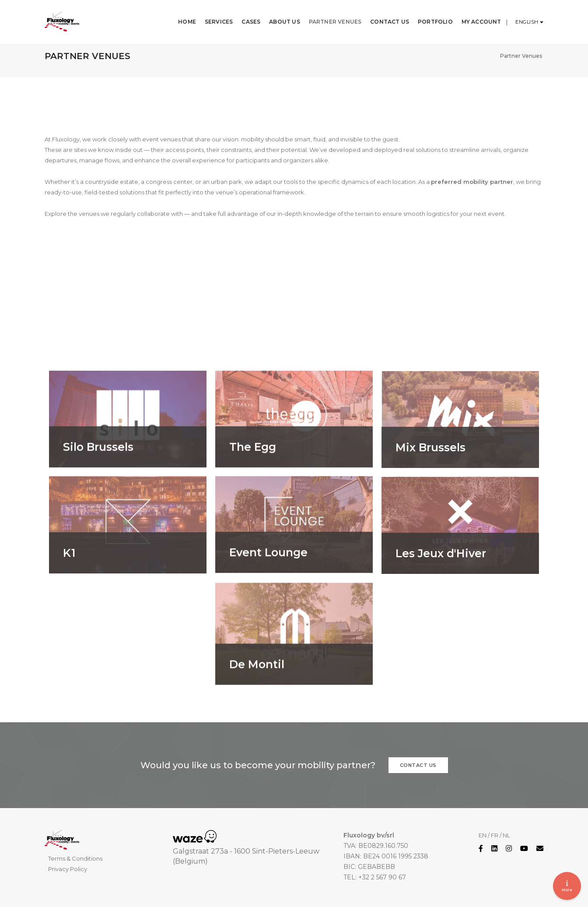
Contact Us (385, 17)
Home (182, 17)
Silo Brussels (98, 487)
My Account (476, 17)
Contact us (418, 765)
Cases (246, 17)
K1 (69, 593)
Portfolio (430, 17)
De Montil (257, 706)
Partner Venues (330, 17)
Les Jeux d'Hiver (441, 593)
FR (495, 835)
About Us (280, 17)
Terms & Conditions (75, 858)
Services (213, 17)
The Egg (253, 487)
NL (506, 835)
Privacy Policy (68, 869)
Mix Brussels (430, 487)
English (528, 18)
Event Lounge (268, 592)
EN (483, 835)
